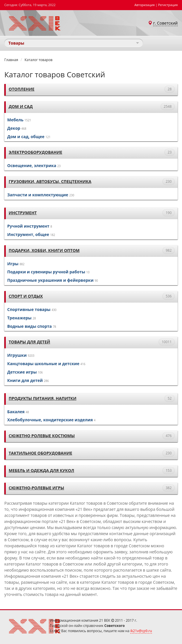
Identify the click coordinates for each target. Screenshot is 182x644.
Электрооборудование (35, 152)
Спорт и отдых (26, 296)
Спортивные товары (29, 309)
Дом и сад (21, 106)
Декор (14, 128)
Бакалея (16, 412)
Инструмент (23, 213)
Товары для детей (29, 342)
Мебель (15, 120)
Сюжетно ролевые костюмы (42, 436)
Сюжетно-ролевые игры (36, 488)
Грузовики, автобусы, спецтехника (50, 181)
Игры (13, 264)
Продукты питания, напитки (42, 398)
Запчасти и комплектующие (38, 195)
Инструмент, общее (28, 234)
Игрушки (17, 355)
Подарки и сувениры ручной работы (46, 272)
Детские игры (22, 372)
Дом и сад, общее (26, 137)
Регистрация (168, 5)
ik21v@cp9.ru (141, 631)
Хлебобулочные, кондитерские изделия (50, 420)
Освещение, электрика (32, 165)
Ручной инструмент (28, 226)
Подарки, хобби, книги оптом (44, 250)
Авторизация (144, 5)
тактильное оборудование (40, 453)
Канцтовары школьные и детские (43, 364)
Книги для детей (25, 380)
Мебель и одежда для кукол (41, 470)
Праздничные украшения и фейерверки (50, 280)
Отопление (22, 89)
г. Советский (165, 23)
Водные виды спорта (29, 326)
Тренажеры (19, 318)
